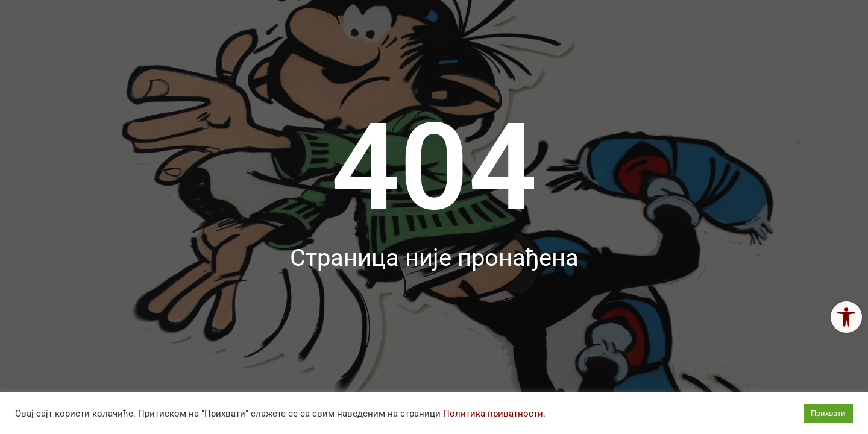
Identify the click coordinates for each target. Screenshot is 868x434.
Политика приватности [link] (493, 414)
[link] (846, 317)
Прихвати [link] (828, 413)
